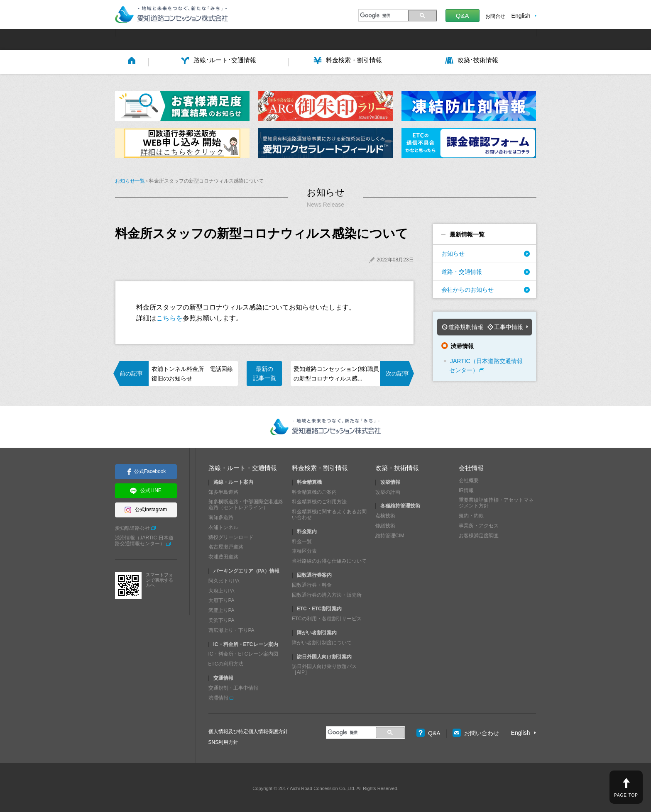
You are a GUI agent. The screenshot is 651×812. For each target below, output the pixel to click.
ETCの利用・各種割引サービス (327, 617)
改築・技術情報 (397, 466)
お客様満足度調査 (479, 534)
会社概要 (469, 478)
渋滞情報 (218, 696)
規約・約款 (471, 514)
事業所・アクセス (479, 524)
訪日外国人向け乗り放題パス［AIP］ (324, 668)
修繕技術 (385, 524)
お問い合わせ (476, 732)
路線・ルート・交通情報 (243, 466)
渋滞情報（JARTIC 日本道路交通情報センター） (144, 539)
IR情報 (466, 488)
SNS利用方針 (224, 741)
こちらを (169, 317)
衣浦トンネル (223, 525)
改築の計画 (388, 490)
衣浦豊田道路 (223, 555)
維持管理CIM (390, 534)
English (521, 16)
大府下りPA (221, 599)
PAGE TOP (626, 795)
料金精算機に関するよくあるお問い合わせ (329, 513)
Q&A (463, 16)
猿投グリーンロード (231, 535)
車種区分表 (304, 549)
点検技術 (385, 514)
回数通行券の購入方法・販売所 (327, 593)
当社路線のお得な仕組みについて (329, 559)
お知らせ (453, 253)
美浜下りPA (221, 618)
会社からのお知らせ (467, 289)
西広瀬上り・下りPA (231, 628)
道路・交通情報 (462, 271)
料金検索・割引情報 (320, 466)
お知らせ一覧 (130, 180)
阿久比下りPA (224, 579)
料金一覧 (302, 539)
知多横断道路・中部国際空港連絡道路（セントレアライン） (246, 503)
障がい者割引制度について (322, 641)
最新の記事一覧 (264, 373)
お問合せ (495, 16)
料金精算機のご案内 (314, 490)
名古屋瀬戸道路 (226, 545)
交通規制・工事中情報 (233, 686)
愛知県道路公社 (132, 526)
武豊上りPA (221, 609)
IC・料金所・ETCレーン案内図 (243, 652)
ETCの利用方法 (226, 662)
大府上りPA (221, 589)
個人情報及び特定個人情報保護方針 (248, 730)
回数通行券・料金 (312, 583)
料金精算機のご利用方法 (319, 500)
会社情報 (471, 466)
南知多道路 (221, 516)
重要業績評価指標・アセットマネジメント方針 (496, 501)
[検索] (382, 15)
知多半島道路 (223, 490)
